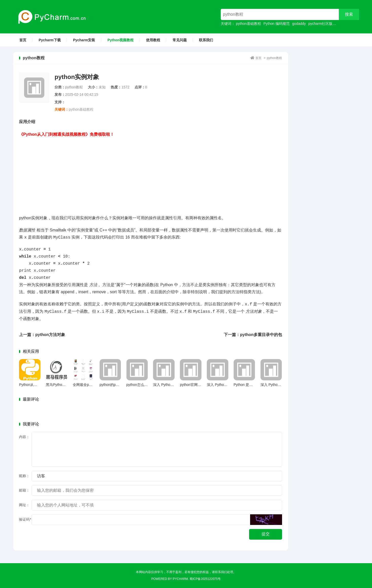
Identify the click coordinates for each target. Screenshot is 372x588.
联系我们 (206, 40)
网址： (24, 505)
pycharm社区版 (321, 24)
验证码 (25, 519)
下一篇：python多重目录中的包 (253, 335)
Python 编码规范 (277, 24)
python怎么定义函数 (142, 385)
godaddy (299, 24)
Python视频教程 (120, 40)
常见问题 (180, 40)
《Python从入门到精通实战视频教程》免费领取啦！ (66, 134)
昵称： (24, 476)
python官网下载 (192, 385)
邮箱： (24, 490)
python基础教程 (249, 24)
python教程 (274, 58)
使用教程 (153, 40)
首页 (23, 40)
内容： (24, 437)
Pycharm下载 (50, 40)
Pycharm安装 (84, 40)
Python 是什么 (245, 385)
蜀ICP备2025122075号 (205, 579)
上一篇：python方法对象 (42, 335)
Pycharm (180, 579)
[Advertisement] (151, 173)
